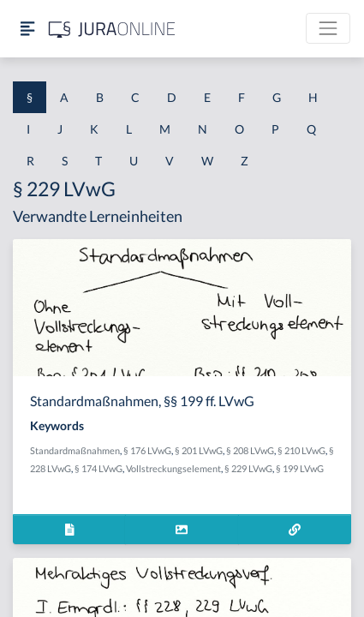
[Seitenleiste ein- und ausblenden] (27, 29)
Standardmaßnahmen (75, 450)
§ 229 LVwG (248, 468)
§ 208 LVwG (250, 450)
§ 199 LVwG (300, 468)
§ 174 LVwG (98, 468)
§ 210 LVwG (301, 450)
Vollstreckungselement (173, 468)
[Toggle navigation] (328, 28)
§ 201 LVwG (199, 450)
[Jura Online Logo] (112, 29)
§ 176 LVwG (147, 450)
